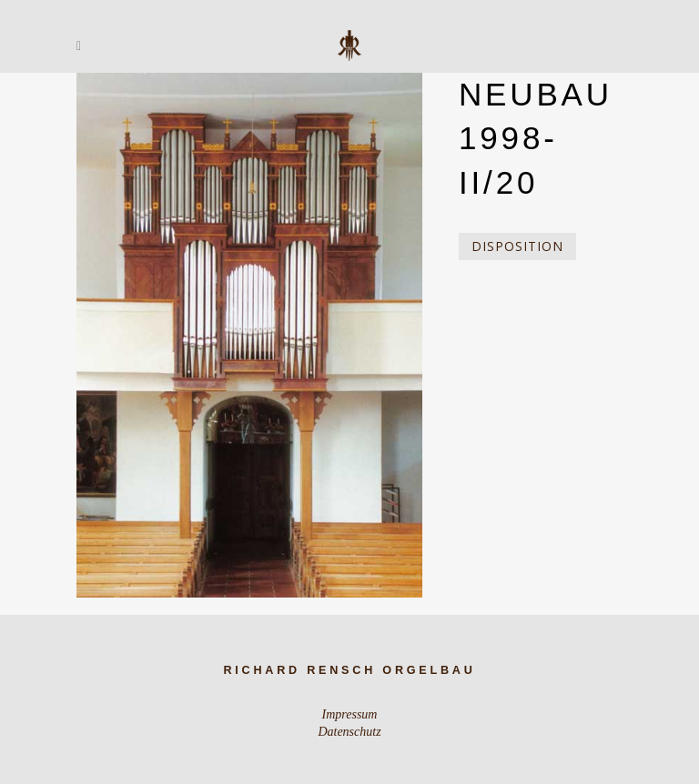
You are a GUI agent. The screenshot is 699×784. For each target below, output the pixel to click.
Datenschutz (349, 732)
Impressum (350, 714)
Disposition (517, 246)
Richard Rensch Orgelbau (349, 670)
